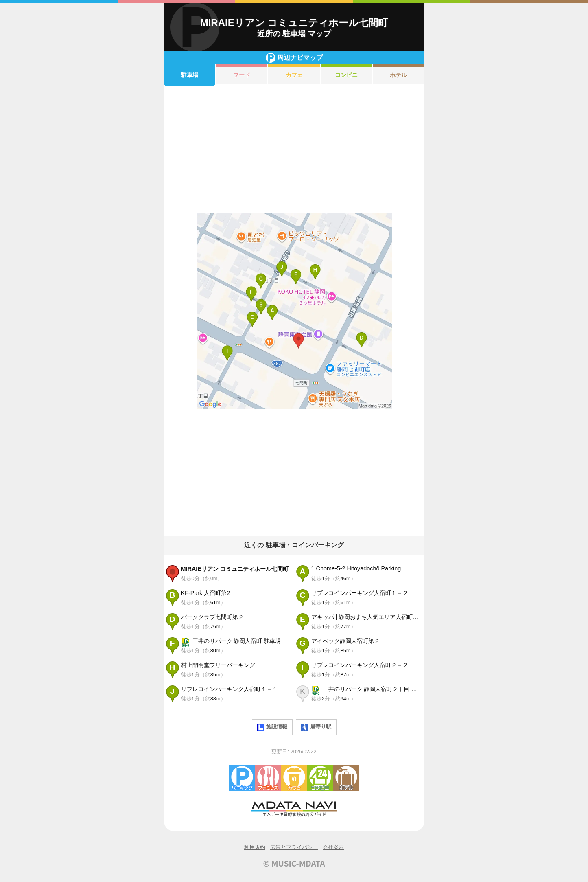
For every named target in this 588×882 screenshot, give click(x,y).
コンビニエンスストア (320, 778)
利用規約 (255, 847)
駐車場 (190, 75)
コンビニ (346, 75)
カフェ (294, 75)
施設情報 (272, 727)
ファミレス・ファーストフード (268, 778)
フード (242, 75)
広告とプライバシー (294, 847)
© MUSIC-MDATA (294, 863)
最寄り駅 (316, 727)
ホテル (398, 75)
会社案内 (333, 847)
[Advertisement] (294, 150)
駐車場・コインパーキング (242, 778)
